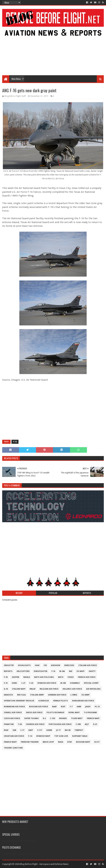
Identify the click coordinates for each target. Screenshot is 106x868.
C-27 (23, 683)
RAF (71, 671)
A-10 (6, 689)
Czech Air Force (12, 718)
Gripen (15, 677)
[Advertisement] (53, 48)
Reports (8, 671)
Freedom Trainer (30, 742)
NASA (61, 742)
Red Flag (22, 695)
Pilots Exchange (55, 713)
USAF (37, 665)
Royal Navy (74, 713)
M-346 (62, 671)
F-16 (15, 442)
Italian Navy (19, 689)
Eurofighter (41, 671)
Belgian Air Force (49, 689)
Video (71, 677)
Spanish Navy (43, 736)
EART (31, 730)
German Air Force (57, 695)
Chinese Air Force (35, 724)
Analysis (8, 695)
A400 (79, 707)
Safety (92, 671)
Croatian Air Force (14, 736)
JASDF (88, 707)
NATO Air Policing (44, 677)
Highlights (24, 665)
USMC (14, 683)
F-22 (31, 683)
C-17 (22, 730)
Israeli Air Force (13, 713)
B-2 (44, 718)
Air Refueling (93, 689)
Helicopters (23, 671)
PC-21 (97, 707)
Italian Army (37, 695)
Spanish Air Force (47, 683)
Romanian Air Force (14, 707)
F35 (45, 665)
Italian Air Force (88, 665)
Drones (63, 718)
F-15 (6, 683)
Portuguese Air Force (60, 724)
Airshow (56, 665)
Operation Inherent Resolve (19, 701)
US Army (85, 695)
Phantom (9, 724)
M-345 (63, 683)
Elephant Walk (80, 736)
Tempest (79, 730)
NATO (61, 677)
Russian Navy (83, 742)
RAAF (54, 707)
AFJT (87, 724)
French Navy (93, 718)
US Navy (81, 671)
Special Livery (91, 683)
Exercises (69, 665)
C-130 (52, 718)
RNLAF (33, 689)
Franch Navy (10, 742)
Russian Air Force (39, 707)
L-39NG (74, 695)
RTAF (70, 742)
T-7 (71, 707)
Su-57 (97, 742)
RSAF (6, 730)
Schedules (44, 701)
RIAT (63, 707)
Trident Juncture (13, 748)
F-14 (30, 736)
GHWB (49, 730)
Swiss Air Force (34, 713)
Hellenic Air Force (72, 689)
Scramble (75, 683)
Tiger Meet (77, 718)
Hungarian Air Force (83, 701)
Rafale (27, 677)
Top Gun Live (61, 736)
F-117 (40, 730)
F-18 (6, 677)
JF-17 (58, 730)
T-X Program (90, 713)
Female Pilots (60, 701)
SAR (14, 730)
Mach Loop (48, 742)
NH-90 (68, 730)
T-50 (20, 724)
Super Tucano (31, 718)
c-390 (78, 724)
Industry (9, 665)
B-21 (95, 724)
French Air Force (87, 677)
